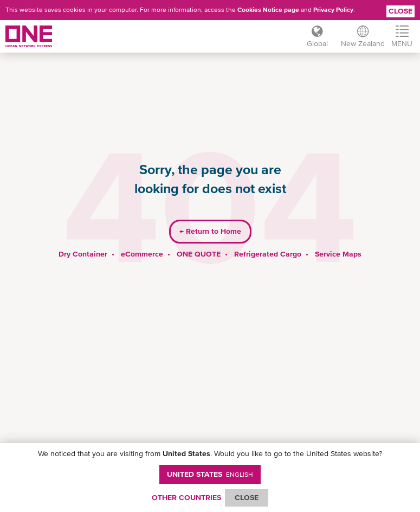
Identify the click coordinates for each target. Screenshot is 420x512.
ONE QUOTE (199, 254)
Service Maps (338, 254)
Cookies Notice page (268, 10)
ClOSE (247, 497)
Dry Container (83, 254)
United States (210, 474)
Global (317, 43)
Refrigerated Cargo (268, 254)
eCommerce (142, 254)
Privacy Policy (333, 10)
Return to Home (210, 231)
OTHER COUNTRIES (186, 497)
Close (400, 11)
